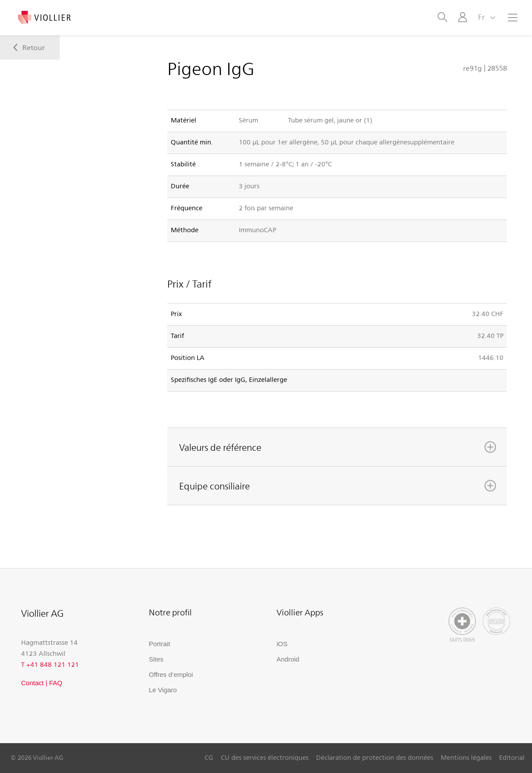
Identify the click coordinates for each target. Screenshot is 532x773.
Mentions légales (466, 757)
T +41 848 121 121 (50, 664)
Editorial (512, 757)
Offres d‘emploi (171, 674)
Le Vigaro (163, 690)
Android (288, 659)
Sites (156, 659)
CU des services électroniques (265, 757)
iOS (282, 644)
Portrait (159, 644)
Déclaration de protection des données (375, 757)
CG (209, 757)
